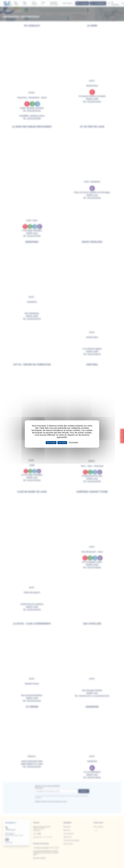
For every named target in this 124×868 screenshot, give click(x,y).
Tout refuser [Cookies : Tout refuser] (62, 443)
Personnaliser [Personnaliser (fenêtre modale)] (73, 443)
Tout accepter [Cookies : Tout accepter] (51, 443)
